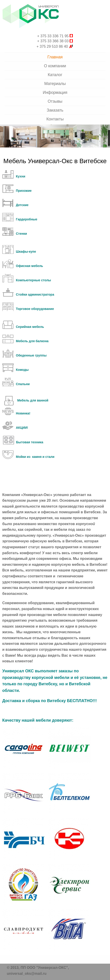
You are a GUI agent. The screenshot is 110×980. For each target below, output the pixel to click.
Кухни (21, 176)
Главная (55, 57)
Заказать (55, 110)
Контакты (55, 119)
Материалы (55, 84)
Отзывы (55, 101)
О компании (55, 66)
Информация (55, 92)
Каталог (55, 75)
